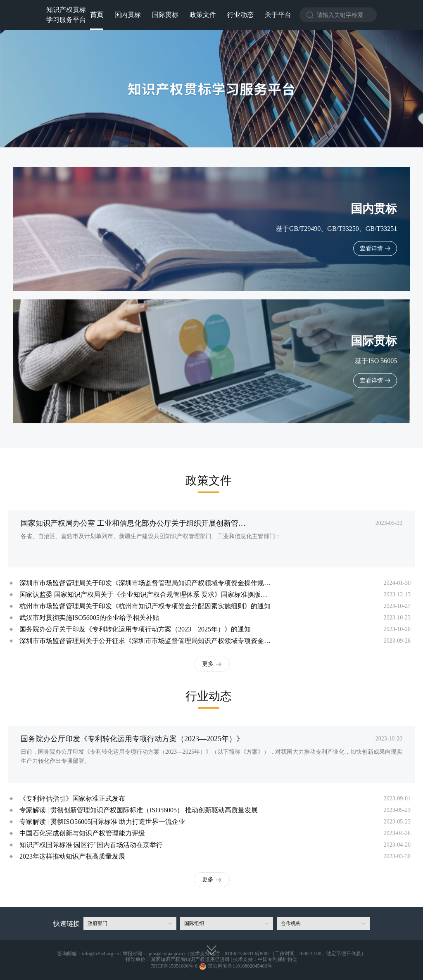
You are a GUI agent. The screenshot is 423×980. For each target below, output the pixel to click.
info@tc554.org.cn (100, 954)
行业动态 (240, 15)
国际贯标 (165, 15)
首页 (97, 15)
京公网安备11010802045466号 (240, 966)
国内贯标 (128, 15)
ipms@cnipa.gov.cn (167, 954)
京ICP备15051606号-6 (174, 966)
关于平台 (278, 15)
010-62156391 (239, 954)
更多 (208, 664)
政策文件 (203, 15)
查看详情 (371, 248)
